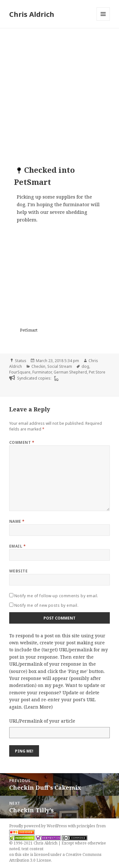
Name (17, 521)
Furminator (42, 372)
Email (17, 546)
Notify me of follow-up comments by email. (56, 596)
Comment (22, 442)
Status (21, 361)
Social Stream (60, 366)
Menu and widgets (103, 21)
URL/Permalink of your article (42, 721)
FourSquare (20, 372)
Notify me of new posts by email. (46, 605)
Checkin (38, 366)
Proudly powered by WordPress (39, 826)
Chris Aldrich (32, 14)
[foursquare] (56, 378)
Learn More (38, 707)
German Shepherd (70, 372)
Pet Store (97, 372)
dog (85, 366)
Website (18, 571)
